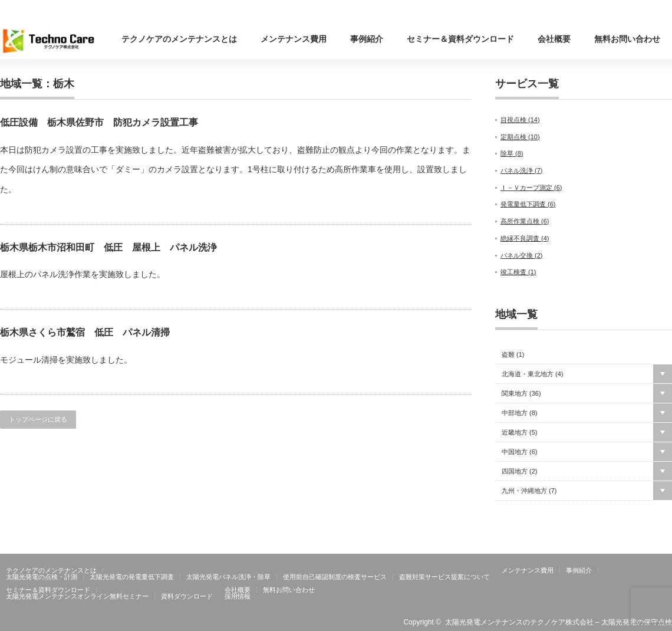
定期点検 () (520, 137)
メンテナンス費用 (294, 39)
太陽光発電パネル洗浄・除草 (228, 577)
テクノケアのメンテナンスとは (179, 39)
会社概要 (554, 39)
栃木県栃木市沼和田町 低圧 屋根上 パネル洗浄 (108, 247)
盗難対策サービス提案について (444, 577)
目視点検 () (520, 120)
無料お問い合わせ (627, 39)
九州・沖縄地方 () (529, 491)
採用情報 (238, 596)
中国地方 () (520, 452)
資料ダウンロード (187, 596)
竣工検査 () (518, 272)
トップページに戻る (38, 419)
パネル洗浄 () (522, 170)
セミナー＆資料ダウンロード (460, 39)
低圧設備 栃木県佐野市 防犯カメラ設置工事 (99, 122)
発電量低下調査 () (528, 204)
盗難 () (513, 355)
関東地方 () (521, 394)
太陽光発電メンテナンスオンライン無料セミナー (77, 596)
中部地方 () (520, 413)
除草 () (512, 153)
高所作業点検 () (525, 221)
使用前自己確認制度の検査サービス (335, 577)
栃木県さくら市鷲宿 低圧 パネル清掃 (85, 332)
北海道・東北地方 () (533, 374)
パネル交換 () (522, 255)
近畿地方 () (520, 433)
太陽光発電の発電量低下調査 (132, 577)
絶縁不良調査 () (525, 238)
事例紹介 (367, 39)
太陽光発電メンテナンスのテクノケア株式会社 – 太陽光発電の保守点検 (559, 622)
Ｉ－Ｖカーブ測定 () (531, 188)
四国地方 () (520, 471)
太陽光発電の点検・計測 (42, 577)
